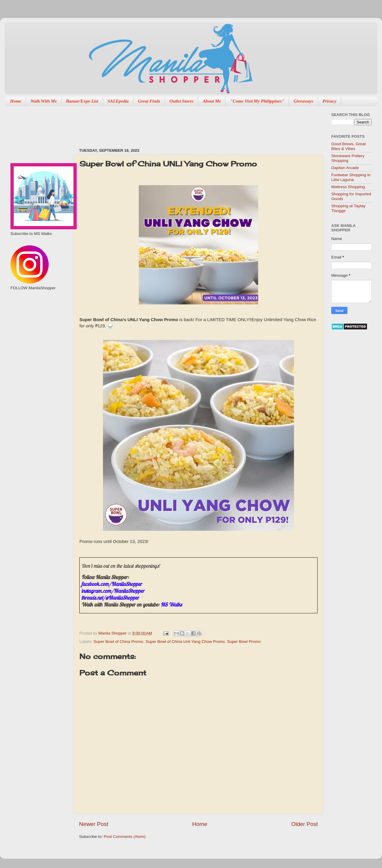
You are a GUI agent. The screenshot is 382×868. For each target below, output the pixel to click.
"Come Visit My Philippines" (257, 101)
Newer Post (94, 824)
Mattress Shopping (348, 187)
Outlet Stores (181, 101)
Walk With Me (44, 101)
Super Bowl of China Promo (118, 642)
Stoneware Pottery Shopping (348, 158)
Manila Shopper (113, 633)
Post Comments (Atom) (125, 837)
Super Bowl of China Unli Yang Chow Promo (185, 642)
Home (16, 101)
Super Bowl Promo (244, 642)
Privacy (330, 101)
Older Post (305, 824)
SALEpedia (118, 101)
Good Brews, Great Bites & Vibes (349, 146)
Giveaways (304, 101)
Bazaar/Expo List (82, 101)
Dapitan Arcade (345, 168)
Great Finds (149, 101)
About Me (212, 101)
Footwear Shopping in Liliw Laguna (351, 177)
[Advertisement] (188, 124)
